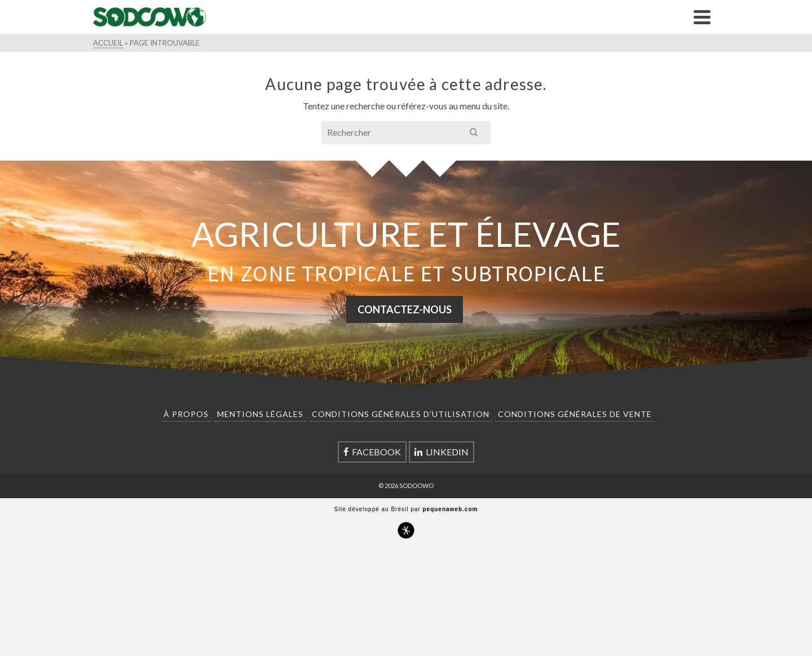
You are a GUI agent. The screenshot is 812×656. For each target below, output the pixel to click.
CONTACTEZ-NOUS (405, 309)
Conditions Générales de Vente (575, 414)
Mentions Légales (260, 414)
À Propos (186, 414)
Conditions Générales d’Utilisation (401, 414)
